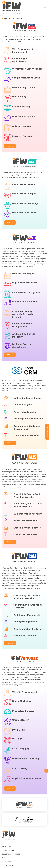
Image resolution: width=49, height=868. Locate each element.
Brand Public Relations (25, 307)
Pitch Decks (19, 733)
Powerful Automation (25, 414)
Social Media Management (27, 296)
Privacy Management (25, 524)
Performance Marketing (26, 764)
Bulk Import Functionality (28, 516)
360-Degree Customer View (29, 422)
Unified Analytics (23, 408)
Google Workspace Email (26, 83)
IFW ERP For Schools (24, 188)
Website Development (25, 695)
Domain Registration (24, 91)
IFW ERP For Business (24, 218)
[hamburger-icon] (45, 7)
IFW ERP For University (25, 207)
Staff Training (20, 772)
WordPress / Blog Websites (27, 69)
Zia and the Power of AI (26, 439)
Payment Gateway (22, 142)
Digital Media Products (25, 288)
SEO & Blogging (21, 752)
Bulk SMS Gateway (22, 130)
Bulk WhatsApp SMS (23, 122)
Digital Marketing (22, 707)
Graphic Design (21, 726)
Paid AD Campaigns (23, 277)
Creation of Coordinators (27, 530)
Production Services (23, 714)
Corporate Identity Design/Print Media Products (23, 319)
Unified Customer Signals (27, 400)
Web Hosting (19, 102)
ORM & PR (18, 744)
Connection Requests (25, 538)
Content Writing (21, 110)
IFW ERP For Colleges (24, 199)
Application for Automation (27, 784)
